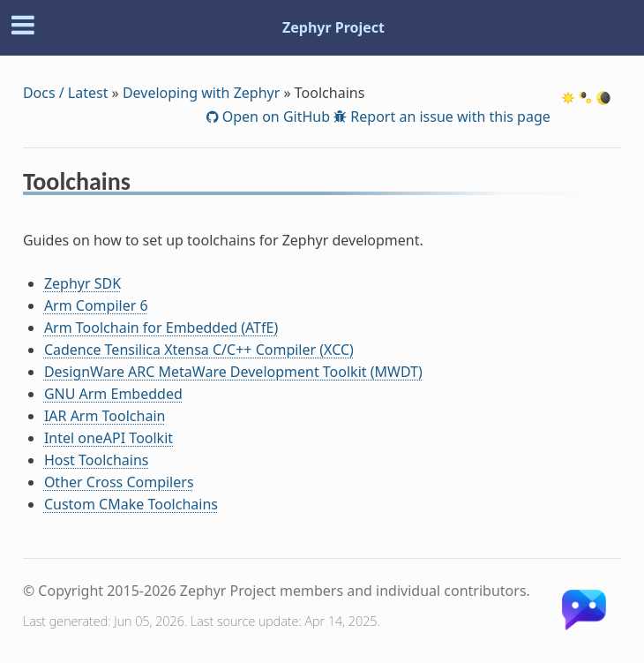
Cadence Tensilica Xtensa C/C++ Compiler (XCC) (199, 350)
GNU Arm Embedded (113, 394)
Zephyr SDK (82, 283)
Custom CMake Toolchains (131, 504)
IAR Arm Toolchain (105, 416)
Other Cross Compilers (119, 482)
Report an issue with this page (449, 117)
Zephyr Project (333, 27)
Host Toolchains (97, 460)
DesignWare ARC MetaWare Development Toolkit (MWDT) (233, 372)
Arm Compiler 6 (96, 305)
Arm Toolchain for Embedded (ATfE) (161, 328)
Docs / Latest (66, 93)
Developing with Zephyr (201, 93)
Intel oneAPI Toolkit (109, 438)
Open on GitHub (274, 117)
